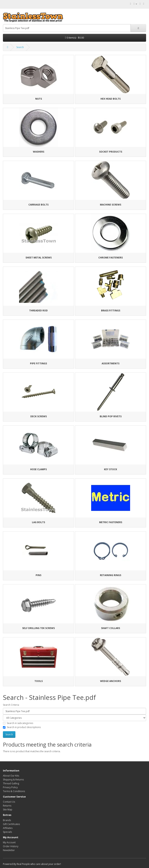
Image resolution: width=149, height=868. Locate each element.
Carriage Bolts (38, 205)
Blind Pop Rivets (111, 416)
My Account (9, 842)
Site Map (8, 810)
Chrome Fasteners (111, 258)
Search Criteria (11, 705)
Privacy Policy (10, 787)
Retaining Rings (111, 575)
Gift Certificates (11, 824)
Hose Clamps (38, 469)
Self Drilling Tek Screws (38, 628)
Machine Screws (111, 205)
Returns (7, 806)
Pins (38, 575)
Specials (7, 832)
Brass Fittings (111, 311)
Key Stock (111, 469)
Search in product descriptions (22, 727)
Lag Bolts (38, 522)
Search (20, 47)
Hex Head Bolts (111, 99)
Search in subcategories (18, 723)
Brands (7, 820)
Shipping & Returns (13, 780)
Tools (39, 681)
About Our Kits (11, 776)
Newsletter (9, 850)
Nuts (39, 99)
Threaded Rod (38, 311)
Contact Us (9, 802)
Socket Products (111, 152)
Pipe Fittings (38, 363)
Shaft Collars (111, 628)
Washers (39, 152)
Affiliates (8, 828)
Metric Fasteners (111, 522)
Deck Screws (39, 416)
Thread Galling (11, 783)
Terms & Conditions (14, 791)
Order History (11, 846)
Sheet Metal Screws (39, 258)
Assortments (111, 363)
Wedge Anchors (111, 681)
